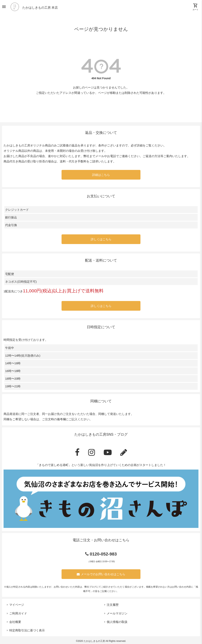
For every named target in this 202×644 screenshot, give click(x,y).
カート (195, 7)
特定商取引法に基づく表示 (27, 630)
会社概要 (15, 622)
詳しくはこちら (101, 239)
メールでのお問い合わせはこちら (101, 574)
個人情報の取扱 (117, 622)
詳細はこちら (101, 175)
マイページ (17, 605)
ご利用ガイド (18, 613)
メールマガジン (117, 613)
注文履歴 (113, 605)
